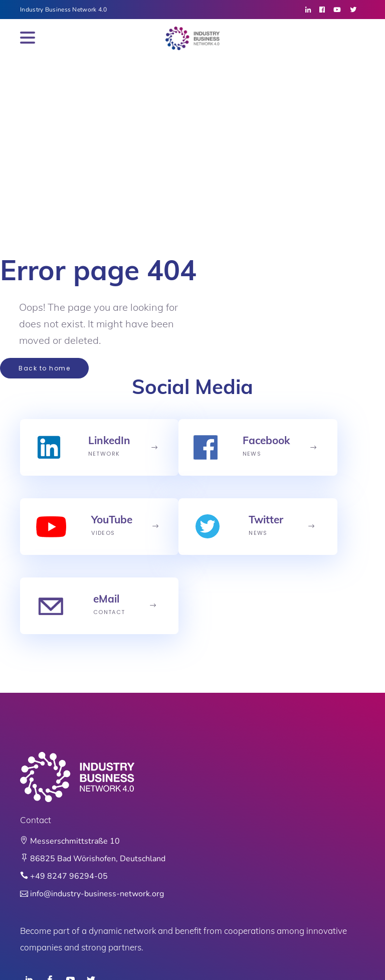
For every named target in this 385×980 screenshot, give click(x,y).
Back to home (44, 368)
